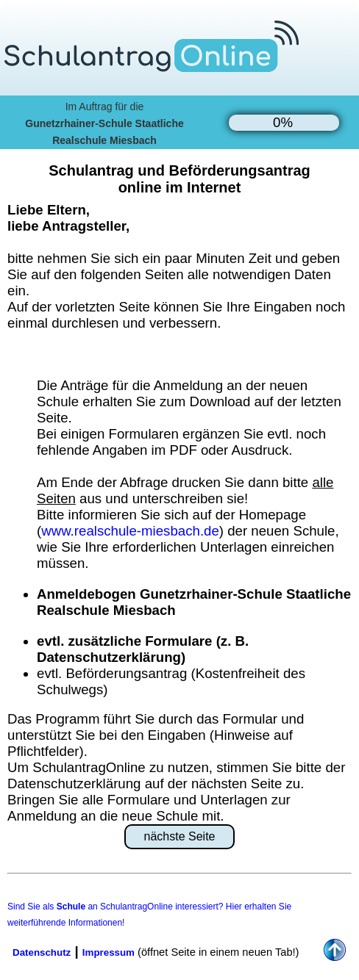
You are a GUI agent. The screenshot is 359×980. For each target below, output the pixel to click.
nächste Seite (180, 836)
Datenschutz (42, 952)
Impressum (109, 952)
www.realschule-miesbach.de (130, 531)
